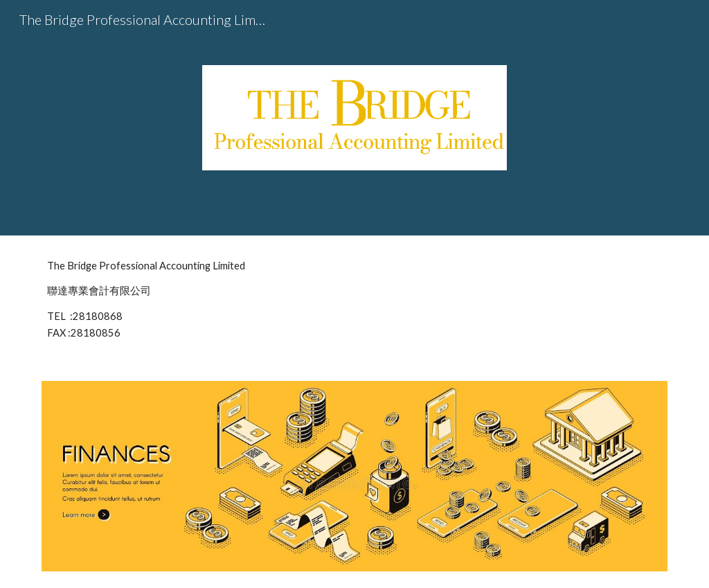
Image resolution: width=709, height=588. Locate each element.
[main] (355, 300)
